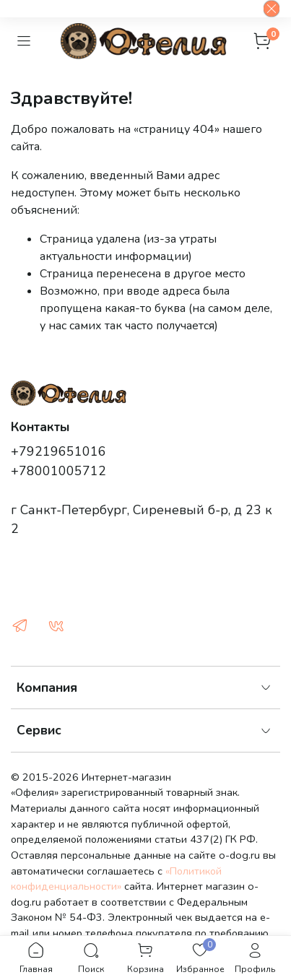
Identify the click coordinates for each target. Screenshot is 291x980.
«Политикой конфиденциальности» (116, 879)
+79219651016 (58, 451)
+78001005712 (58, 471)
